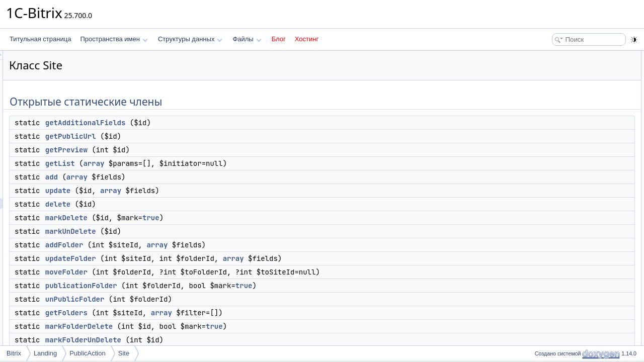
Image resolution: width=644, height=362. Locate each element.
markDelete (192, 218)
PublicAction (88, 353)
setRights (552, 289)
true (277, 218)
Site (124, 353)
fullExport (552, 278)
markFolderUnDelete (209, 340)
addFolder (190, 245)
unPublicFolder (201, 299)
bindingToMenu (560, 333)
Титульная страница (40, 39)
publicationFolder (207, 286)
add (177, 177)
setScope (552, 322)
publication (554, 255)
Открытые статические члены (574, 56)
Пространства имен (114, 39)
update (184, 191)
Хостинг (307, 39)
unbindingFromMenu (568, 344)
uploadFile (554, 311)
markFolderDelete (205, 326)
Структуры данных (190, 39)
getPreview (192, 150)
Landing (45, 353)
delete (184, 204)
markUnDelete (196, 231)
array (219, 163)
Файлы (247, 39)
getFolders (192, 313)
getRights (553, 300)
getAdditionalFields (211, 123)
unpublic (551, 266)
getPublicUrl (196, 136)
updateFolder (196, 258)
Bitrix (14, 353)
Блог (279, 39)
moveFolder (192, 272)
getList (186, 163)
